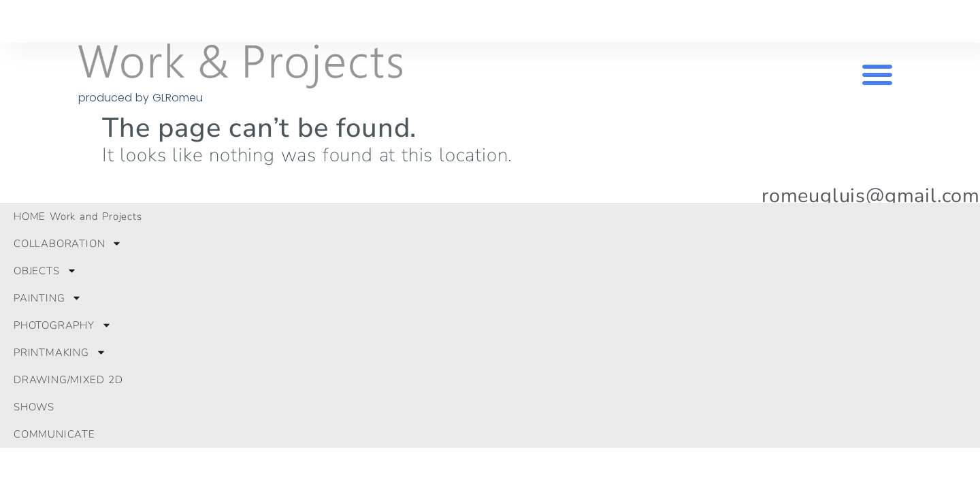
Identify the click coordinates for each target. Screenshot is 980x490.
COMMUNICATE (54, 434)
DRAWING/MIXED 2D (68, 380)
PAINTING (48, 298)
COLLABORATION (68, 243)
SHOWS (34, 407)
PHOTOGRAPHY (63, 325)
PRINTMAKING (60, 352)
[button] (877, 74)
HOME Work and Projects (78, 216)
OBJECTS (45, 271)
